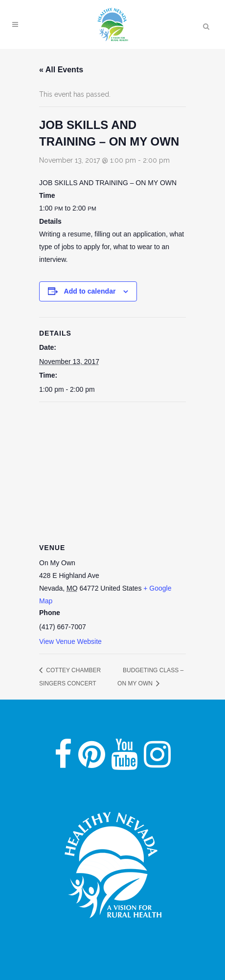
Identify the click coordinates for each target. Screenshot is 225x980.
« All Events (61, 70)
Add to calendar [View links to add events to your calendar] (90, 291)
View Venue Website (70, 641)
